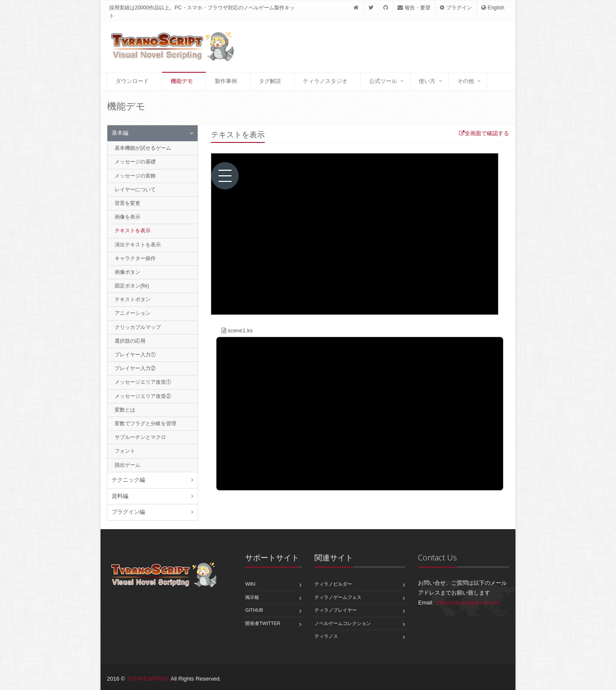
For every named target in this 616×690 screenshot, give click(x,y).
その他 (466, 81)
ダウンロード (132, 81)
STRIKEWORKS (148, 679)
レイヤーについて (135, 190)
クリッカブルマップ (138, 327)
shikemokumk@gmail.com (468, 603)
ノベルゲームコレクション (343, 623)
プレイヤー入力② (135, 368)
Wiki (250, 584)
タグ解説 (270, 81)
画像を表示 (127, 217)
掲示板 (252, 597)
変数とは (125, 410)
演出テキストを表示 (138, 245)
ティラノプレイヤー (336, 610)
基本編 (120, 133)
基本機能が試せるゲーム (143, 148)
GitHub (254, 610)
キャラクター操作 (135, 258)
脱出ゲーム (127, 465)
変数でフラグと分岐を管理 (145, 423)
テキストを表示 (133, 231)
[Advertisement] (400, 48)
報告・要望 (414, 8)
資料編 (120, 496)
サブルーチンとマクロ (140, 437)
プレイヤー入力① (135, 355)
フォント (125, 451)
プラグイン (456, 8)
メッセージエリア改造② (143, 396)
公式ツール (383, 81)
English (493, 8)
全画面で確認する (484, 133)
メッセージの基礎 (135, 162)
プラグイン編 (128, 512)
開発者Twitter (263, 623)
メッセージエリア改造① (143, 382)
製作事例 (226, 81)
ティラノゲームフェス (338, 597)
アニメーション (133, 313)
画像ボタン (127, 272)
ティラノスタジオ (325, 81)
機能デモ (182, 81)
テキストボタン (133, 299)
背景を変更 (127, 203)
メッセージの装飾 (135, 176)
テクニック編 (128, 480)
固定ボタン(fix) (132, 286)
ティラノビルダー (333, 584)
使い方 (427, 81)
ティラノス (326, 636)
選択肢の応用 (130, 341)
